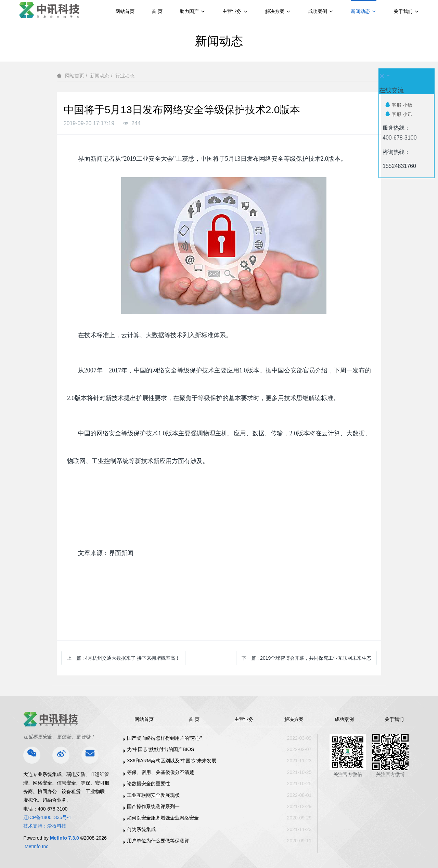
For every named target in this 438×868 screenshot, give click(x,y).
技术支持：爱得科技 (45, 826)
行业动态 (125, 76)
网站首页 (125, 11)
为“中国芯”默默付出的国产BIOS (161, 749)
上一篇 (123, 658)
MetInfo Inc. (37, 846)
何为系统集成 (141, 829)
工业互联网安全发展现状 (153, 795)
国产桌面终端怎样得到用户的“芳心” (164, 738)
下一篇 (306, 658)
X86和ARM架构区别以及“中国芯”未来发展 (172, 761)
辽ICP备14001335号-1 (47, 817)
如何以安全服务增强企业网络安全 (163, 818)
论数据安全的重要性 (149, 784)
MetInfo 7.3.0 (65, 838)
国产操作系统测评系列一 (153, 806)
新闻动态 (100, 76)
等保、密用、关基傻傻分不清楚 (160, 772)
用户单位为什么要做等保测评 (158, 841)
